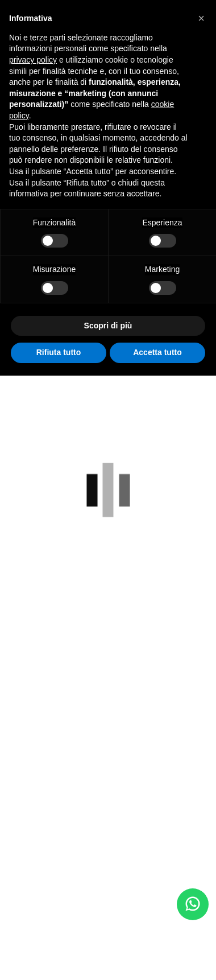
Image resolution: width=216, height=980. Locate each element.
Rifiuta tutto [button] (59, 352)
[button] (201, 18)
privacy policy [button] (33, 60)
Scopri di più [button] (108, 326)
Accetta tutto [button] (157, 352)
